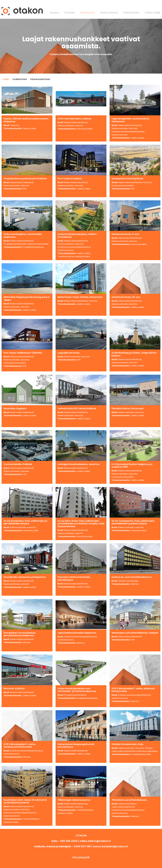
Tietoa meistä (109, 13)
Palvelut (70, 13)
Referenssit (87, 13)
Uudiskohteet (20, 79)
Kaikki (6, 79)
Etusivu (55, 13)
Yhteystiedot (131, 13)
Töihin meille (153, 13)
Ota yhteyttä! (81, 857)
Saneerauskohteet (40, 79)
